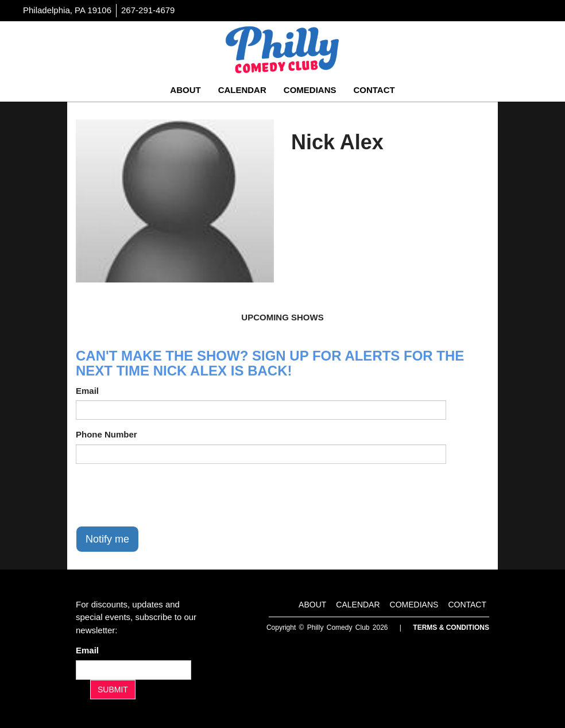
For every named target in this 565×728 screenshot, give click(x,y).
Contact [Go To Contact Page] (374, 90)
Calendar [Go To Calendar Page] (242, 90)
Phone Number (107, 434)
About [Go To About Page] (185, 90)
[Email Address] (133, 670)
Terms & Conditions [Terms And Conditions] (451, 628)
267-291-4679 (148, 10)
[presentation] (163, 495)
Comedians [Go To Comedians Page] (310, 90)
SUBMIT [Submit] (113, 690)
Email (87, 391)
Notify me (107, 539)
